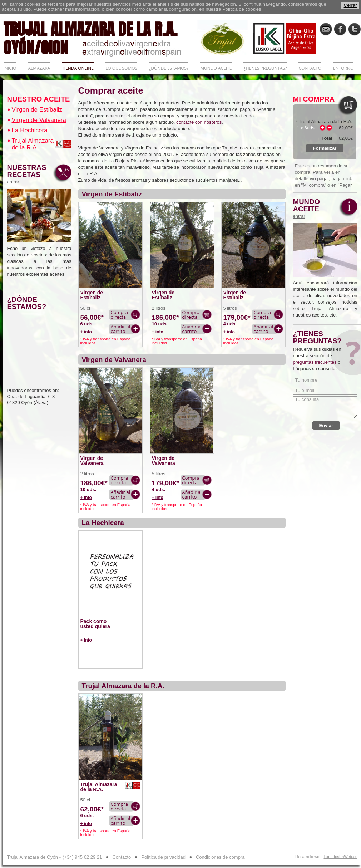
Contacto (122, 857)
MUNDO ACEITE (216, 68)
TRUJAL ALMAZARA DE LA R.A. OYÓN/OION (100, 38)
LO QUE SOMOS (121, 68)
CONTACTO (310, 68)
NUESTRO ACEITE (39, 99)
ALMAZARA (39, 68)
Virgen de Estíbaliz (37, 110)
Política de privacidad (163, 857)
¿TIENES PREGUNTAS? (265, 68)
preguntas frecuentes (315, 362)
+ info (86, 332)
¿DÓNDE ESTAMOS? (169, 68)
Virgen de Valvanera (39, 120)
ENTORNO (343, 68)
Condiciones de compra (220, 857)
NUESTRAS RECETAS (29, 174)
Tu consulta (325, 407)
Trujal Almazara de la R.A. (33, 144)
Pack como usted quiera (95, 624)
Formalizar (325, 148)
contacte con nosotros (199, 122)
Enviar (326, 425)
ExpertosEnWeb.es (341, 857)
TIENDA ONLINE (78, 68)
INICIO (10, 68)
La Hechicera (30, 130)
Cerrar (350, 5)
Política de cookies (242, 9)
